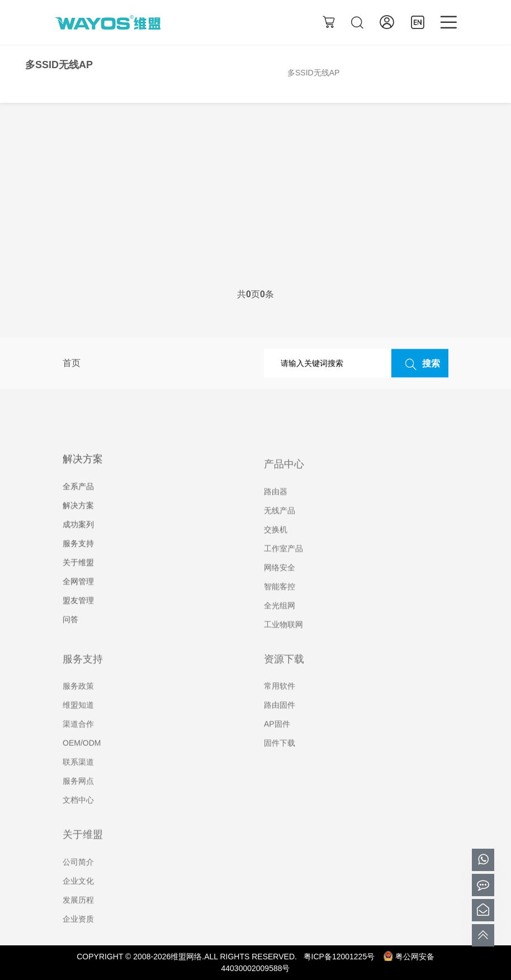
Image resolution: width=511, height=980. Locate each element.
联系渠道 (78, 779)
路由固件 (280, 722)
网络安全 (280, 584)
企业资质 (78, 936)
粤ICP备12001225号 (339, 957)
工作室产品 (283, 565)
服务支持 (78, 562)
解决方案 (78, 524)
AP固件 (277, 741)
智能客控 (280, 603)
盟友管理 (78, 619)
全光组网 (280, 622)
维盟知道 (78, 722)
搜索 (420, 364)
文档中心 (78, 817)
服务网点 (78, 798)
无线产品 (280, 527)
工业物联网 (283, 641)
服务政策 (78, 703)
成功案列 (78, 543)
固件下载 (280, 760)
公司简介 (78, 879)
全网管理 (78, 600)
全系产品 (78, 505)
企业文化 (78, 898)
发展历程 (78, 917)
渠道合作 (78, 741)
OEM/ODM (82, 760)
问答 (70, 638)
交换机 (276, 546)
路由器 (276, 508)
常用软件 (280, 703)
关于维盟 (78, 581)
